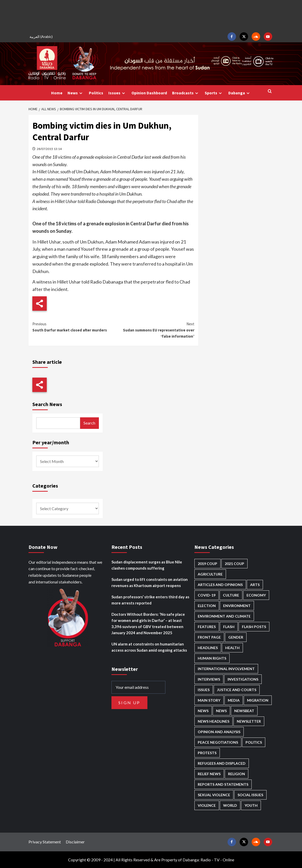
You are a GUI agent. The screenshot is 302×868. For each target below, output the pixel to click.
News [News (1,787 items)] (221, 711)
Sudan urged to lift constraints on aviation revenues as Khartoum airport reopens (150, 582)
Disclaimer (75, 842)
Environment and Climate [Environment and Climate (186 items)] (224, 616)
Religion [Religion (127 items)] (237, 774)
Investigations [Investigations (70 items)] (243, 679)
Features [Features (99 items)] (207, 627)
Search (89, 423)
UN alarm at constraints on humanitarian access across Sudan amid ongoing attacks (149, 647)
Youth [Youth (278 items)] (251, 805)
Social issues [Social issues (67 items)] (250, 795)
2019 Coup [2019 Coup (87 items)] (207, 564)
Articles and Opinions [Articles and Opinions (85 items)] (220, 585)
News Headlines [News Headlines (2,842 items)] (214, 721)
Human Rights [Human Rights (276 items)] (212, 658)
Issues (117, 93)
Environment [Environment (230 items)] (237, 606)
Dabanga (240, 93)
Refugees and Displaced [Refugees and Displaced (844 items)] (222, 763)
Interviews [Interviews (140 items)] (209, 679)
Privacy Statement (45, 842)
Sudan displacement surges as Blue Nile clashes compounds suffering (147, 565)
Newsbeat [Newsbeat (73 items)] (244, 711)
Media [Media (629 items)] (234, 700)
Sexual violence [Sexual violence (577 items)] (214, 795)
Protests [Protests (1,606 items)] (207, 753)
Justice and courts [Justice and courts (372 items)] (237, 690)
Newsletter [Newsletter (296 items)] (249, 721)
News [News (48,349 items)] (203, 711)
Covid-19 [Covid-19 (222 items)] (207, 595)
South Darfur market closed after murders (73, 327)
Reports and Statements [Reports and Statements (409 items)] (223, 784)
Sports (214, 93)
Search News (47, 404)
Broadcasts (186, 93)
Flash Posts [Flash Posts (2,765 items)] (254, 627)
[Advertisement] (151, 15)
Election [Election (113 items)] (207, 606)
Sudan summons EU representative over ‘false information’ (154, 330)
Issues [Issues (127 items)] (204, 690)
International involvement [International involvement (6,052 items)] (226, 669)
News (76, 93)
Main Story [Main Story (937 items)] (209, 700)
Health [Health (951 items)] (232, 648)
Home (57, 93)
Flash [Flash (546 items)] (229, 627)
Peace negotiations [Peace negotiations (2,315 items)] (218, 742)
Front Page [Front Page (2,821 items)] (209, 637)
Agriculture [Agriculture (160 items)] (210, 574)
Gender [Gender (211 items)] (236, 637)
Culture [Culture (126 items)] (231, 595)
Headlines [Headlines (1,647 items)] (208, 648)
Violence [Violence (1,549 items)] (207, 805)
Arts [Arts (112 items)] (255, 585)
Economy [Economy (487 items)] (256, 595)
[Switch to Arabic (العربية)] (42, 37)
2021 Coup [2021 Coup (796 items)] (234, 564)
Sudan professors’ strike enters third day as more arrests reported (150, 600)
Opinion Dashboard (149, 93)
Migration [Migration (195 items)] (258, 700)
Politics (96, 93)
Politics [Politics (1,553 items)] (254, 742)
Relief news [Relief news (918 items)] (209, 774)
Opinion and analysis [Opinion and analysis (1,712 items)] (219, 732)
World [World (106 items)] (230, 805)
